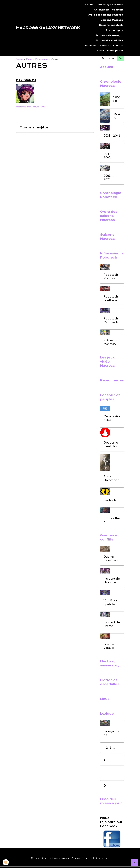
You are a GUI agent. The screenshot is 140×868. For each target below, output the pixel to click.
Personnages (114, 30)
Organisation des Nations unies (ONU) (112, 418)
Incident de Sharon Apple (112, 624)
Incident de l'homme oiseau (112, 580)
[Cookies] (6, 862)
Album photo (115, 51)
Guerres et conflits (111, 46)
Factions (91, 46)
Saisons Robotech (111, 25)
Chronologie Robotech (108, 10)
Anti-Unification (111, 478)
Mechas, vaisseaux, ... (109, 35)
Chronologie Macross (109, 5)
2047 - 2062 (108, 156)
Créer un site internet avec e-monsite (50, 858)
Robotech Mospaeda (111, 320)
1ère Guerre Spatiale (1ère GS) (112, 602)
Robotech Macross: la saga (111, 277)
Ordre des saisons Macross (105, 15)
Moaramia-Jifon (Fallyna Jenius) (31, 107)
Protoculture (112, 520)
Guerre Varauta (109, 646)
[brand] (48, 28)
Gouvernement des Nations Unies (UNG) (111, 444)
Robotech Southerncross (112, 298)
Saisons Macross (112, 20)
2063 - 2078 (108, 178)
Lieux (101, 51)
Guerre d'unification (111, 558)
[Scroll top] (135, 863)
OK (121, 58)
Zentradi (110, 500)
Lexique (88, 5)
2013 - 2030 (117, 116)
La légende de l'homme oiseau (111, 733)
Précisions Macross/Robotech (112, 342)
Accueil (20, 59)
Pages (29, 59)
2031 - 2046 (112, 136)
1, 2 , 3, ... (109, 748)
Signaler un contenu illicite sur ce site (91, 858)
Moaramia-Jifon (35, 127)
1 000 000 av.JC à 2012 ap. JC (117, 99)
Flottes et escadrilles (109, 40)
